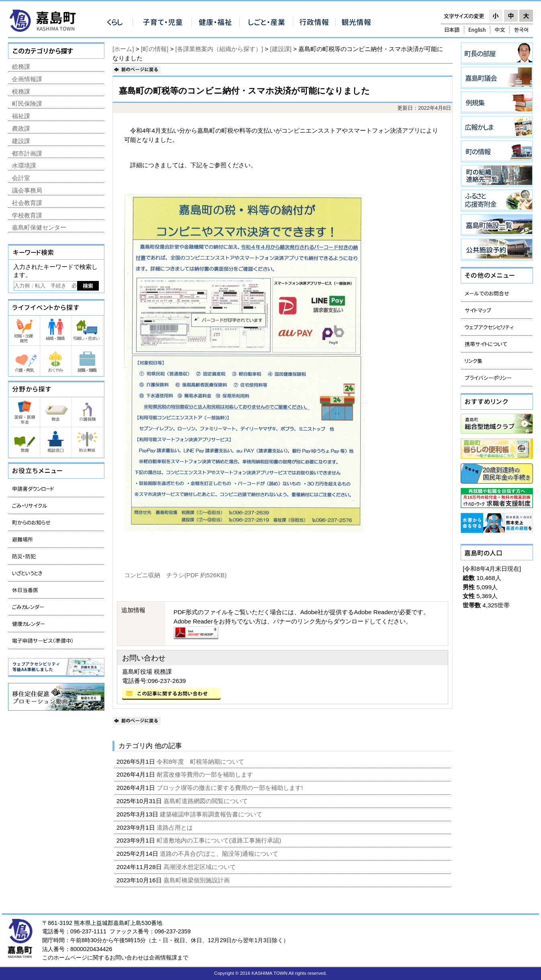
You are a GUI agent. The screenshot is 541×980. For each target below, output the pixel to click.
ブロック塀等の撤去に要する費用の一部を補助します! (231, 788)
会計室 (21, 178)
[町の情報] (155, 49)
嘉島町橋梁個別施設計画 (197, 880)
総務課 (21, 67)
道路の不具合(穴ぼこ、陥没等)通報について (220, 854)
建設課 (21, 141)
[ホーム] (123, 49)
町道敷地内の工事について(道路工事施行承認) (220, 840)
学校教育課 (27, 215)
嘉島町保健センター (39, 227)
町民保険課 (27, 104)
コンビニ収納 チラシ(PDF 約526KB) (175, 575)
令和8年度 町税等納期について (201, 762)
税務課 (21, 91)
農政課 (21, 128)
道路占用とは (176, 827)
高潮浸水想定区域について (200, 867)
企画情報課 (27, 79)
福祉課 (21, 116)
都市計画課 (27, 153)
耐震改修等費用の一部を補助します (206, 774)
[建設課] (281, 49)
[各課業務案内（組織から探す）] (219, 49)
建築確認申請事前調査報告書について (212, 814)
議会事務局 (27, 190)
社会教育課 (27, 203)
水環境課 (24, 165)
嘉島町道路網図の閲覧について (206, 801)
